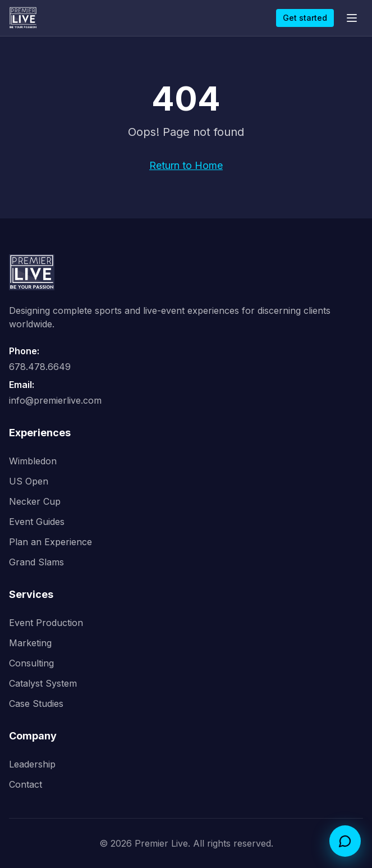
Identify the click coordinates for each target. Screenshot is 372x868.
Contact (26, 784)
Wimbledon (33, 461)
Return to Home (186, 165)
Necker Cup (35, 501)
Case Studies (36, 703)
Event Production (46, 623)
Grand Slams (36, 562)
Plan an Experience (50, 542)
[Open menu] (352, 18)
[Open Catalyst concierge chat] (345, 841)
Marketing (30, 643)
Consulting (31, 663)
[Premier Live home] (23, 18)
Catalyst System (43, 683)
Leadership (32, 764)
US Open (29, 481)
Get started (305, 18)
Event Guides (37, 522)
